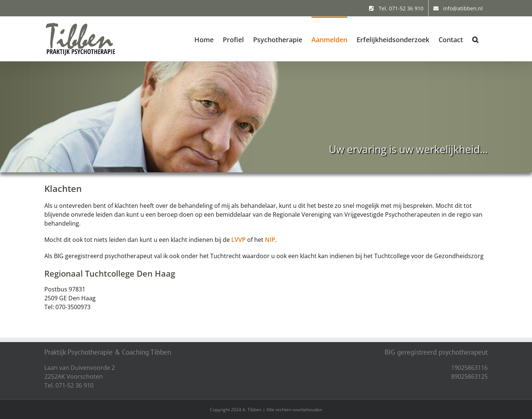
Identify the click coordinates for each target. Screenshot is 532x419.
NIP (270, 240)
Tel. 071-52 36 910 (69, 385)
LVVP (238, 240)
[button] (475, 39)
